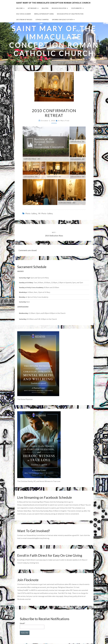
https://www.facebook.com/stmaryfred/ (32, 505)
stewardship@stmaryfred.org (38, 538)
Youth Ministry (76, 8)
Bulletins (45, 8)
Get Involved (32, 8)
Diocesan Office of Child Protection (70, 14)
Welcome (19, 8)
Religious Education (59, 8)
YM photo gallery (45, 213)
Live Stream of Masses (24, 20)
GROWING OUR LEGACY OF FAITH (62, 20)
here (37, 563)
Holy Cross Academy (24, 14)
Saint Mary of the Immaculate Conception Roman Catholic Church (53, 3)
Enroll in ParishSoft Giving (44, 14)
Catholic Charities (42, 20)
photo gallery (31, 213)
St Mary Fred (64, 121)
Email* (32, 626)
